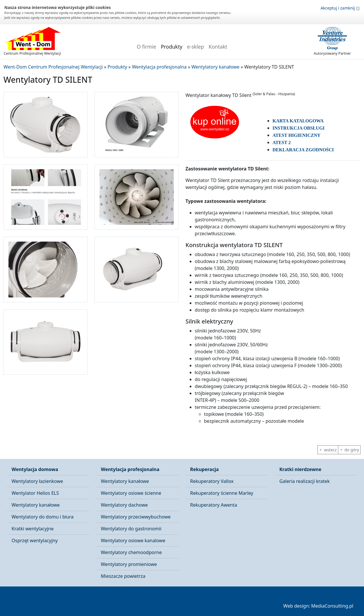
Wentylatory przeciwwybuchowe (136, 517)
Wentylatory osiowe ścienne (131, 493)
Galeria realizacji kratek (304, 481)
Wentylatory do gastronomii (131, 529)
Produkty (172, 47)
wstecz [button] (328, 450)
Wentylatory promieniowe (129, 564)
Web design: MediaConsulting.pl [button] (318, 606)
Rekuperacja (205, 469)
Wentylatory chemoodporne (131, 552)
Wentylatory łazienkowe (37, 481)
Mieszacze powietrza (123, 576)
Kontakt (218, 47)
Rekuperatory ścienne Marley (222, 493)
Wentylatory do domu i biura (43, 517)
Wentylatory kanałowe (36, 505)
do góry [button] (349, 450)
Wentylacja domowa (35, 469)
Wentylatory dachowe (124, 505)
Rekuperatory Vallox (212, 481)
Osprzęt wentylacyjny (35, 540)
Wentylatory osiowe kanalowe (133, 540)
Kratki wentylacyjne (33, 529)
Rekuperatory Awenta (214, 505)
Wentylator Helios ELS (35, 493)
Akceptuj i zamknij (340, 8)
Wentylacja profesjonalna (130, 469)
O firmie (146, 47)
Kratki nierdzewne (300, 469)
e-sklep (196, 47)
